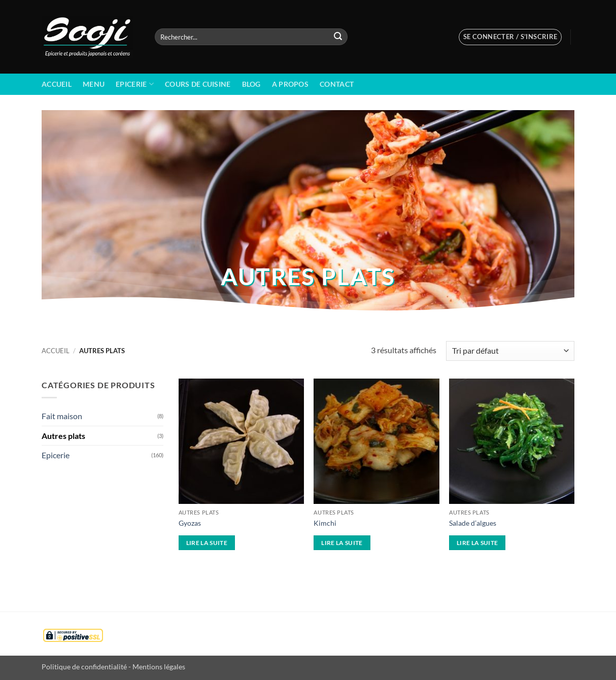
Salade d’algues (473, 523)
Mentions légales (159, 667)
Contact (337, 84)
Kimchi (325, 523)
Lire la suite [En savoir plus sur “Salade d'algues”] (477, 543)
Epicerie (135, 84)
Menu (94, 84)
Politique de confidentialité (84, 667)
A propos (290, 84)
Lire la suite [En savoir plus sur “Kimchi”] (342, 543)
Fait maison (62, 416)
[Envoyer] (338, 37)
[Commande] (510, 351)
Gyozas (190, 523)
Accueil (57, 84)
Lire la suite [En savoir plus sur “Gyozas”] (207, 543)
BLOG (251, 84)
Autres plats (63, 436)
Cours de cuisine (198, 84)
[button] (510, 37)
